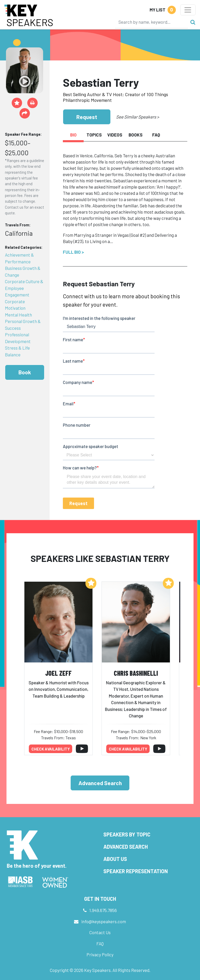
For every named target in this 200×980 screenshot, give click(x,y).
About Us (115, 859)
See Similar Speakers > (138, 117)
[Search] (151, 22)
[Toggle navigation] (188, 10)
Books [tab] (136, 135)
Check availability (51, 749)
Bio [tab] (73, 135)
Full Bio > (73, 252)
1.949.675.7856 (103, 910)
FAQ (100, 944)
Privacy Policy (100, 954)
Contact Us (100, 932)
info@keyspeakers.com (104, 921)
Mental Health (18, 315)
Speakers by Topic (127, 834)
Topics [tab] (94, 135)
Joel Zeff (58, 673)
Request (87, 117)
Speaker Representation (136, 871)
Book (25, 372)
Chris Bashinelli (136, 673)
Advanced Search (100, 783)
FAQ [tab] (156, 135)
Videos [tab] (115, 135)
